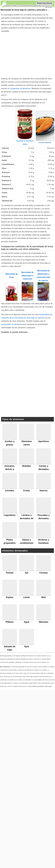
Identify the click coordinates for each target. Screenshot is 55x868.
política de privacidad (38, 686)
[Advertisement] (27, 396)
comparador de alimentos (20, 88)
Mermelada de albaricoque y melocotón (27, 276)
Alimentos (45, 3)
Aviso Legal (48, 686)
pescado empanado (45, 143)
